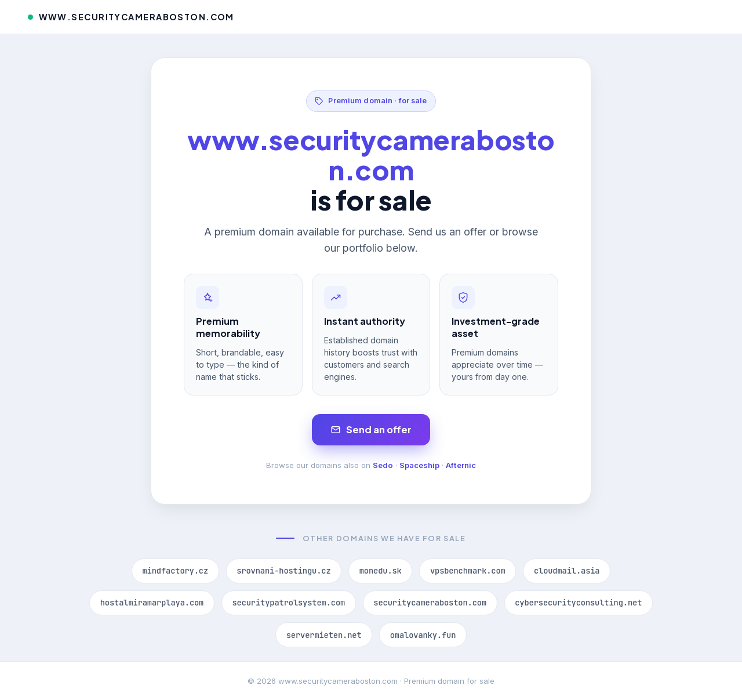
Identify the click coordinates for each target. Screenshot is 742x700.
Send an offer (371, 429)
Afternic (461, 465)
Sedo (383, 465)
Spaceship (419, 465)
